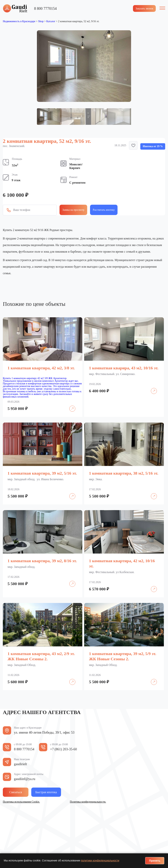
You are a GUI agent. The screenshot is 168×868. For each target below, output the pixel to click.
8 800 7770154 (45, 8)
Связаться (20, 792)
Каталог (51, 21)
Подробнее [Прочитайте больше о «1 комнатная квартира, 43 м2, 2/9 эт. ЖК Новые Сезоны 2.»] (70, 679)
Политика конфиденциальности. (88, 801)
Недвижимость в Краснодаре (19, 21)
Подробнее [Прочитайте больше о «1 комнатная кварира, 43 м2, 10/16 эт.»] (152, 388)
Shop (41, 21)
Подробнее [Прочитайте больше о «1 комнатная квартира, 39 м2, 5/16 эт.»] (70, 493)
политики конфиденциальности (100, 860)
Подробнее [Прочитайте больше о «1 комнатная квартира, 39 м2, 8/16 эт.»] (70, 581)
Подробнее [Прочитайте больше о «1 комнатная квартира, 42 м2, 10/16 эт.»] (152, 586)
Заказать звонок (143, 8)
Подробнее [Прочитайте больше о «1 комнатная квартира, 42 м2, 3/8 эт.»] (70, 405)
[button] (133, 145)
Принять (155, 861)
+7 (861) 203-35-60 (63, 749)
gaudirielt (20, 763)
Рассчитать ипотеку (104, 209)
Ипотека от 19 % (153, 146)
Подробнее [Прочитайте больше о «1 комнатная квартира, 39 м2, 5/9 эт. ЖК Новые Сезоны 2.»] (152, 679)
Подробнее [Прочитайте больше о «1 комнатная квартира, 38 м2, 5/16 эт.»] (152, 493)
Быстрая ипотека (59, 792)
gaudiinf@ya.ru (25, 778)
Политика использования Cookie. (21, 801)
